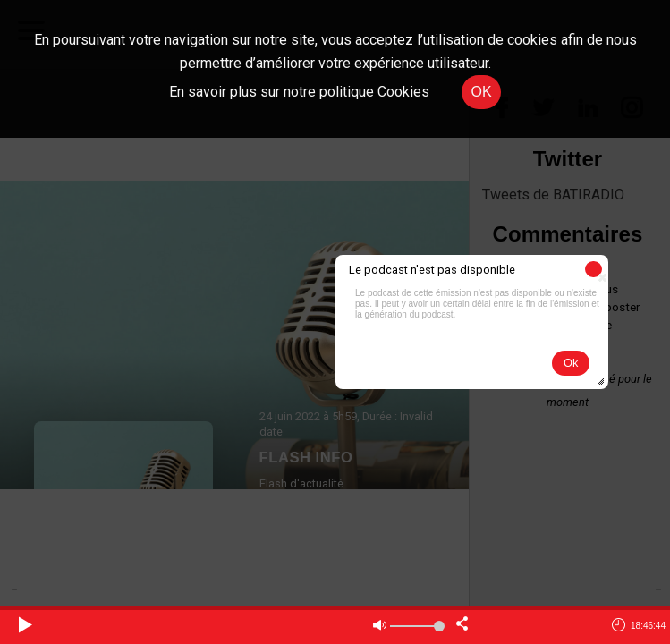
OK (481, 92)
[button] (594, 269)
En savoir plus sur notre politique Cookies (299, 92)
